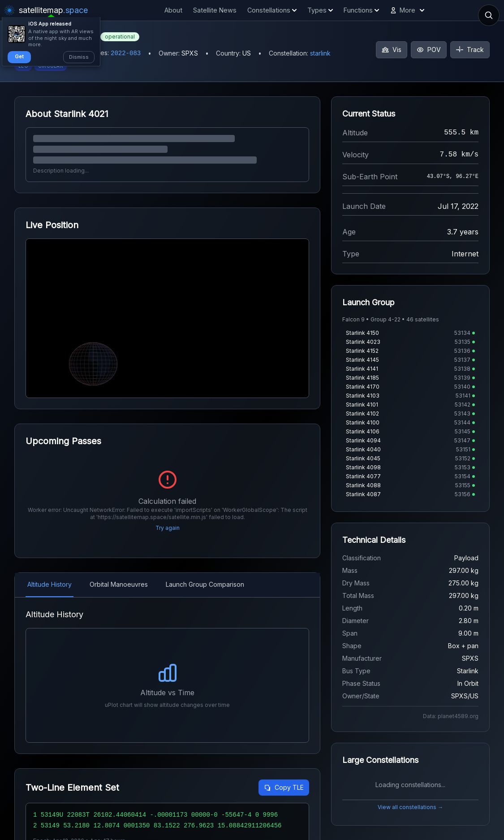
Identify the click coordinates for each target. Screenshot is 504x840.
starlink (320, 53)
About (173, 10)
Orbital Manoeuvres (119, 584)
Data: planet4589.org (451, 716)
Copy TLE (284, 787)
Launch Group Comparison (205, 584)
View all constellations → (410, 807)
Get (19, 56)
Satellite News (215, 10)
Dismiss (79, 57)
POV (429, 50)
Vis (392, 50)
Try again (168, 528)
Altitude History (50, 584)
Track (470, 50)
